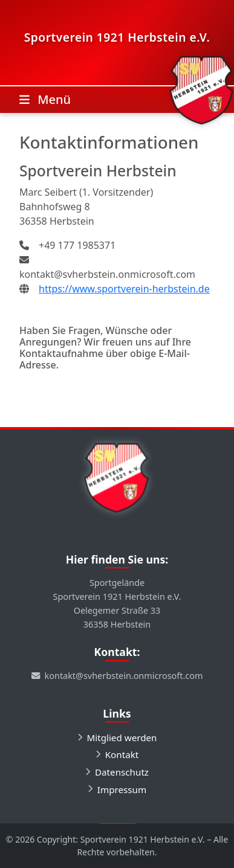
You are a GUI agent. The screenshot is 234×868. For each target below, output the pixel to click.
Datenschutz (122, 772)
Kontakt (122, 754)
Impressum (122, 789)
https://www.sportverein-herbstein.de (124, 289)
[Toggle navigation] (45, 100)
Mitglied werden (122, 738)
